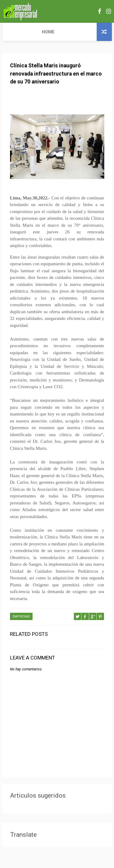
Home (13, 32)
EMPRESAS (21, 617)
